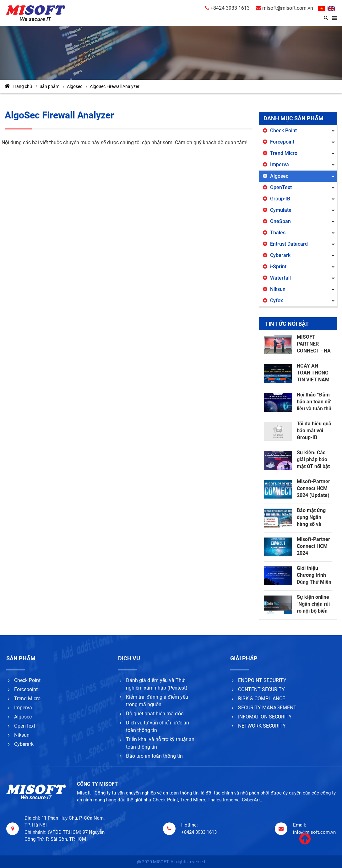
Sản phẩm (49, 86)
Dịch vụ (129, 658)
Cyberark (280, 255)
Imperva (280, 164)
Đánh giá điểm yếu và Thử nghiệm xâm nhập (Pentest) (157, 684)
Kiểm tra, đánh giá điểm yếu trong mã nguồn (157, 701)
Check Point (283, 131)
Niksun (278, 289)
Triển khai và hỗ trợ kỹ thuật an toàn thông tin (160, 743)
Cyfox (277, 300)
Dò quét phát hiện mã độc (155, 714)
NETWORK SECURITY (262, 726)
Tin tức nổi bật (287, 324)
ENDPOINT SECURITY (262, 680)
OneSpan (280, 221)
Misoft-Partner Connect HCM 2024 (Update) (313, 488)
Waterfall (280, 278)
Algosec (75, 86)
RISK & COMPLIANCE (262, 699)
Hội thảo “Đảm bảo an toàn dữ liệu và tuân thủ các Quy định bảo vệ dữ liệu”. (314, 402)
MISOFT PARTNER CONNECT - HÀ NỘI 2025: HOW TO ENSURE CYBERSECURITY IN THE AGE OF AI (316, 344)
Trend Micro (284, 153)
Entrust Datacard (289, 244)
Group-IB (280, 199)
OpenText (281, 187)
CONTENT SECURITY (261, 689)
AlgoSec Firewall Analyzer (115, 86)
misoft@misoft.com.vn (285, 8)
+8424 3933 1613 (227, 8)
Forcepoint (282, 142)
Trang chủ (18, 86)
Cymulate (281, 210)
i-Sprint (278, 267)
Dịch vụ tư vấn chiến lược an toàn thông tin (157, 726)
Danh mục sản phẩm (293, 118)
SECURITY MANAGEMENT (267, 708)
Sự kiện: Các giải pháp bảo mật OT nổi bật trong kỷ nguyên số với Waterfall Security (313, 460)
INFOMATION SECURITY (265, 717)
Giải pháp (244, 658)
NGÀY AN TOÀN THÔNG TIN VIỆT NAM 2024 (313, 373)
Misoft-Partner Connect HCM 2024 (313, 546)
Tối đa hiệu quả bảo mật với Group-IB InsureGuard (314, 431)
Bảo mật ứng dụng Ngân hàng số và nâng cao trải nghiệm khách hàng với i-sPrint (313, 518)
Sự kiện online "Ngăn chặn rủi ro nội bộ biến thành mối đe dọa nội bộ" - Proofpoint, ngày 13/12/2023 (313, 604)
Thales (278, 233)
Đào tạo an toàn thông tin (154, 756)
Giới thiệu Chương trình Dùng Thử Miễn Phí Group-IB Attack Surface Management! (314, 575)
